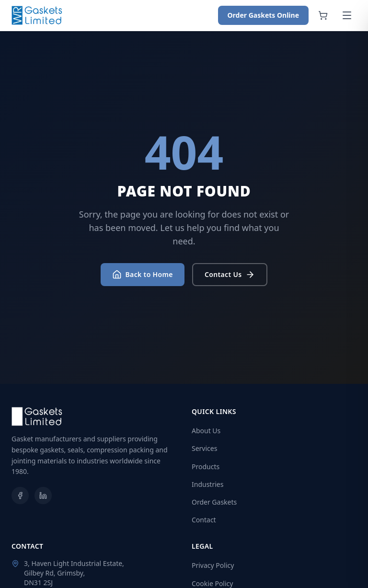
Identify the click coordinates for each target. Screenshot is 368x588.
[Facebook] (20, 496)
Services (204, 448)
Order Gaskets (214, 502)
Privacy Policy (213, 565)
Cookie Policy (212, 583)
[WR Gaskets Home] (37, 15)
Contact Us (230, 275)
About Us (206, 431)
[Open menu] (347, 15)
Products (206, 467)
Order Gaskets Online (263, 15)
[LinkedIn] (43, 496)
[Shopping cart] (323, 15)
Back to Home (143, 275)
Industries (207, 484)
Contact (204, 520)
